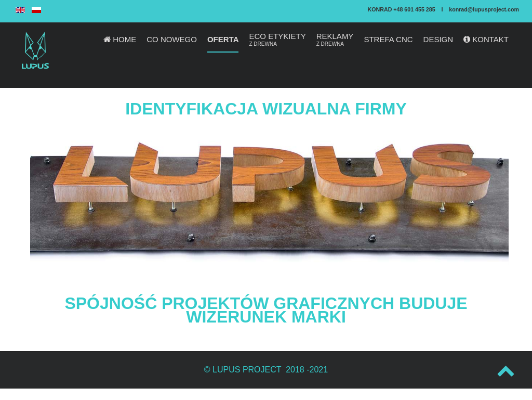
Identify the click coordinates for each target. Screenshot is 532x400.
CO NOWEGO (172, 39)
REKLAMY (335, 40)
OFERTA (223, 39)
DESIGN (438, 39)
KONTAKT (486, 39)
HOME (120, 39)
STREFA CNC (388, 39)
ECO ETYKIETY (277, 40)
